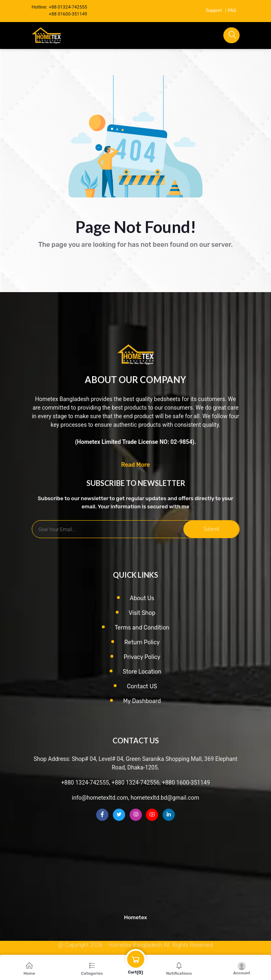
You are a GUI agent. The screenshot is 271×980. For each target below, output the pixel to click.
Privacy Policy (142, 657)
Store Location (142, 672)
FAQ (232, 10)
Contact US (142, 686)
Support (214, 10)
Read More (135, 465)
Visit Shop (142, 613)
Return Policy (142, 642)
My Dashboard (142, 701)
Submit (211, 529)
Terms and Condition (142, 628)
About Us (142, 598)
